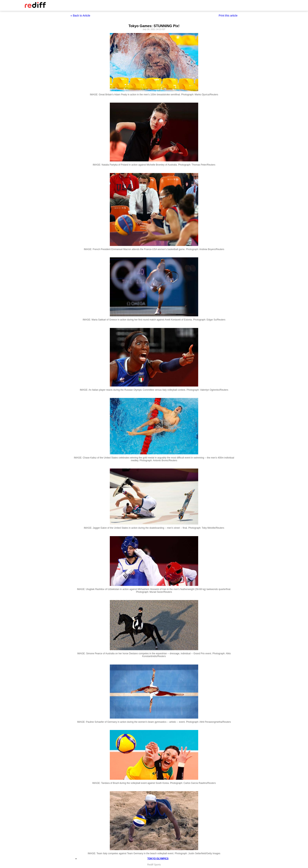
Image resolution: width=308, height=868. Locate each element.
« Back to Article (80, 16)
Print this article (228, 16)
